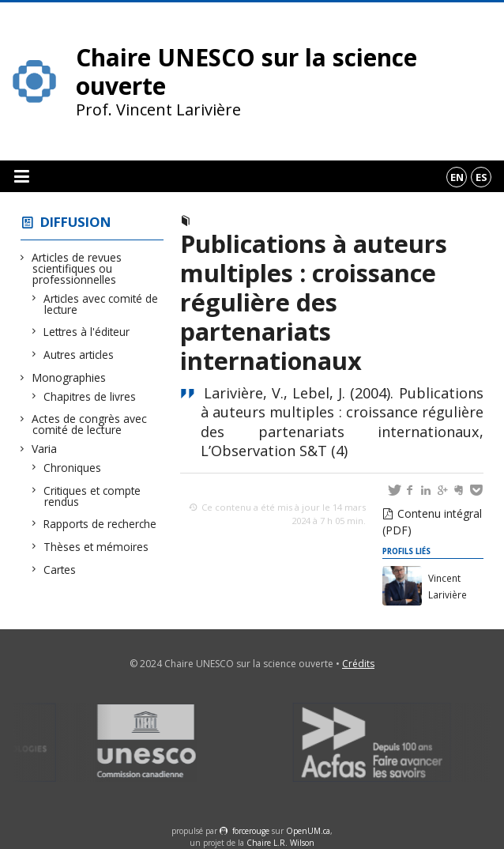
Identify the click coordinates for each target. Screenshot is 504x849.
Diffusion (76, 222)
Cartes (60, 570)
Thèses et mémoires (96, 547)
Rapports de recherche (100, 524)
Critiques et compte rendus (92, 496)
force (251, 831)
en (457, 177)
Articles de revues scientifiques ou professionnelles (77, 268)
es (481, 177)
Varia (45, 449)
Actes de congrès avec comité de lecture (90, 424)
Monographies (69, 377)
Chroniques (73, 468)
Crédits (358, 664)
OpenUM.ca (308, 831)
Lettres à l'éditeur (87, 332)
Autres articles (79, 355)
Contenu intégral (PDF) (432, 522)
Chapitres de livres (90, 396)
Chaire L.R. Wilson (280, 843)
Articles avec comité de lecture (101, 304)
